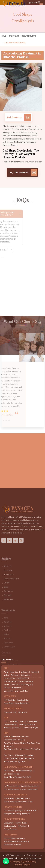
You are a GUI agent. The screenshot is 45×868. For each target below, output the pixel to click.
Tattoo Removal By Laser (15, 761)
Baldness (8, 727)
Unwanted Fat (10, 712)
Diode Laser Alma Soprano (15, 801)
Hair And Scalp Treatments (18, 767)
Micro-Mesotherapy (24, 771)
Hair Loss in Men (11, 721)
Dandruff (17, 727)
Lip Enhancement (11, 786)
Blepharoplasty (10, 826)
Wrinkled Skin (9, 700)
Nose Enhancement (30, 789)
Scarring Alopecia (26, 724)
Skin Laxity (23, 712)
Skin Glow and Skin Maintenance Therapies (22, 749)
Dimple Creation (10, 829)
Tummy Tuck (21, 823)
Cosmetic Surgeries (14, 819)
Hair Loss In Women (29, 721)
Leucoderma (10, 835)
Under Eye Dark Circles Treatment (18, 758)
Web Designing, (14, 861)
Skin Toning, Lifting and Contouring (18, 755)
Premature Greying (31, 727)
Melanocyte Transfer (12, 844)
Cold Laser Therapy (12, 774)
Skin (6, 733)
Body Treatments (29, 36)
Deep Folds (9, 703)
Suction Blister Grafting (14, 838)
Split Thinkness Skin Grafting (16, 841)
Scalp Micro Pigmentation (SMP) (17, 777)
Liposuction (8, 823)
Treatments (14, 36)
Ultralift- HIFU (31, 810)
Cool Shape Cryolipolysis (14, 810)
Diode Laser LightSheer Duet (16, 798)
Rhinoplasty (23, 826)
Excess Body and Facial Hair (16, 691)
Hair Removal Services (15, 795)
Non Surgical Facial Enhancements (22, 783)
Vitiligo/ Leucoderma (13, 688)
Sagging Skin (22, 700)
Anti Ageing (10, 697)
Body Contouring (13, 709)
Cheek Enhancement (29, 786)
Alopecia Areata (10, 724)
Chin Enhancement (12, 789)
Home (4, 36)
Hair (6, 718)
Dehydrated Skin (22, 703)
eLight (31, 801)
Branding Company (23, 865)
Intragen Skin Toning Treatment (17, 814)
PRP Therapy (9, 771)
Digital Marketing (29, 861)
